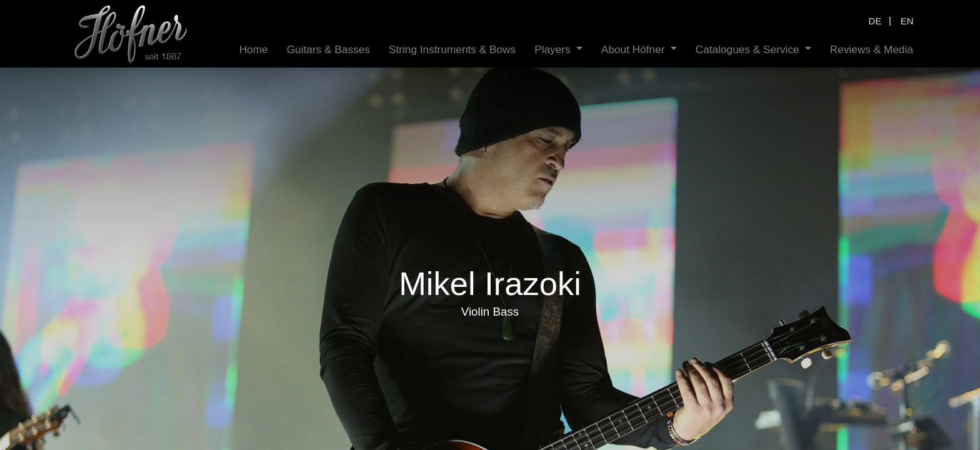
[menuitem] (254, 50)
